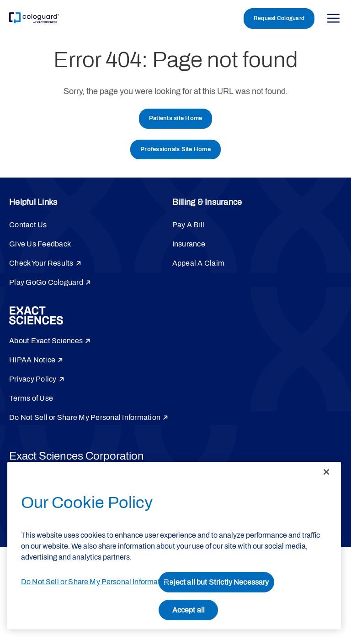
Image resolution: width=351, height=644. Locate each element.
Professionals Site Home (175, 149)
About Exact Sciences (46, 341)
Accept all (189, 610)
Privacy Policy (33, 379)
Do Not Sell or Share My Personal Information (85, 417)
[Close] (326, 472)
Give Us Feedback (40, 244)
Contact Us (28, 225)
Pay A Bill (189, 225)
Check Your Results (41, 263)
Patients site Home (176, 118)
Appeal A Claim (199, 263)
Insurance (189, 244)
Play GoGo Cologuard (46, 282)
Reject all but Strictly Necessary (216, 582)
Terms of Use (31, 398)
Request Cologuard (279, 18)
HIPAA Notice (32, 360)
